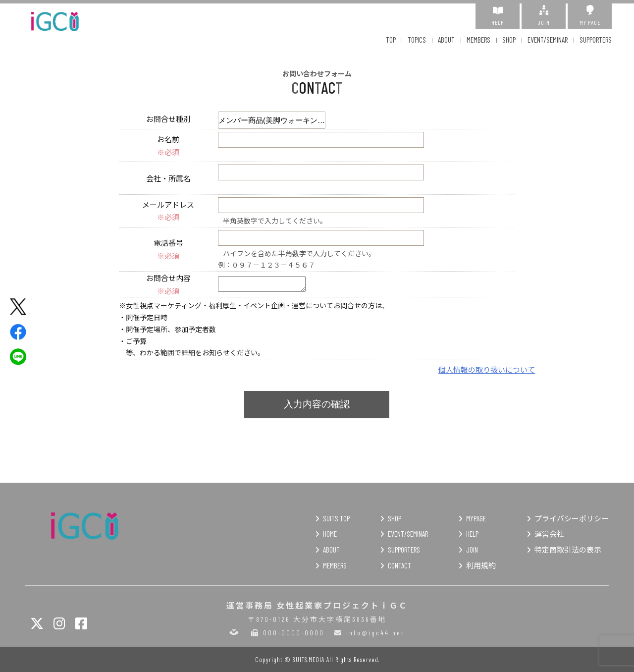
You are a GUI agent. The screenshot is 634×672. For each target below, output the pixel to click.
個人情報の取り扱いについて (487, 369)
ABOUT (446, 40)
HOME (330, 534)
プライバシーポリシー (572, 518)
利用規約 (481, 565)
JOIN (544, 15)
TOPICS (417, 40)
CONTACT (399, 565)
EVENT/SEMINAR (548, 40)
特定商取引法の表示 (568, 550)
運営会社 (549, 534)
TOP (391, 40)
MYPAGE (476, 518)
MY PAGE (590, 15)
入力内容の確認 (317, 404)
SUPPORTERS (596, 40)
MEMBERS (478, 40)
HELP (498, 15)
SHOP (509, 40)
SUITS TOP (336, 518)
